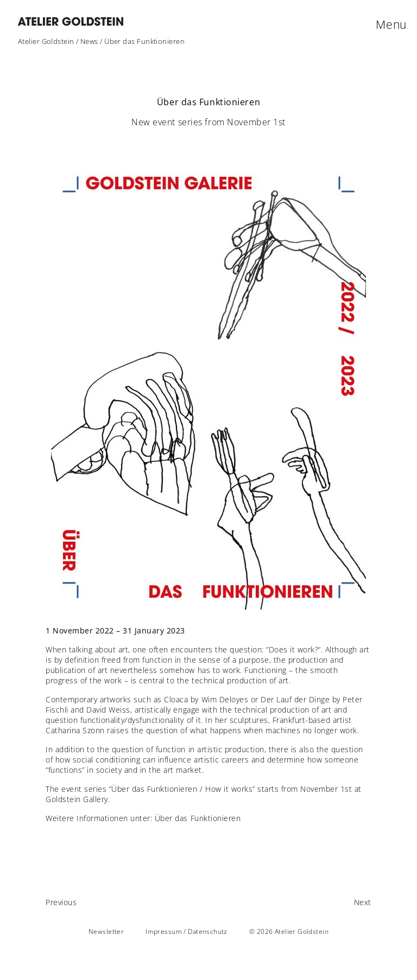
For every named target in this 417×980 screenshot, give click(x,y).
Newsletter (106, 931)
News (89, 41)
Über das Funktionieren (198, 818)
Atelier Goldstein (46, 41)
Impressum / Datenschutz (187, 931)
